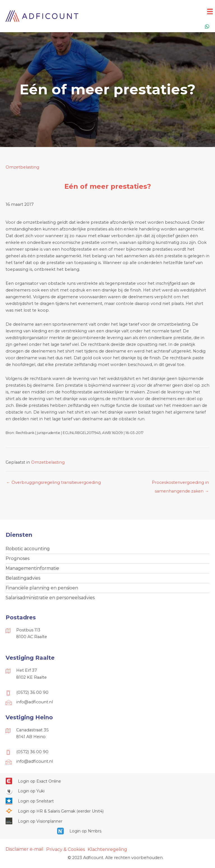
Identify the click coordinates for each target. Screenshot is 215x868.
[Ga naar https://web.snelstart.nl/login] (107, 801)
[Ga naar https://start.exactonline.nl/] (107, 781)
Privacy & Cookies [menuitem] (66, 849)
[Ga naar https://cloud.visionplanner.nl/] (107, 821)
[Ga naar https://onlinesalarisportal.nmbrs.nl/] (107, 831)
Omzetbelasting (22, 167)
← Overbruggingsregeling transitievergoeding (53, 482)
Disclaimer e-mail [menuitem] (24, 849)
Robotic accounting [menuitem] (28, 549)
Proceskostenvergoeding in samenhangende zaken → (180, 484)
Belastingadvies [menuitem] (23, 578)
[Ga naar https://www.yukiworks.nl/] (107, 791)
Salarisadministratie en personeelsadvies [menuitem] (50, 598)
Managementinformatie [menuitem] (32, 568)
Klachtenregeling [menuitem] (107, 849)
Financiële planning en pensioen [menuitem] (42, 588)
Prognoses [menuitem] (17, 558)
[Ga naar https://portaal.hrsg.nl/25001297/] (107, 811)
